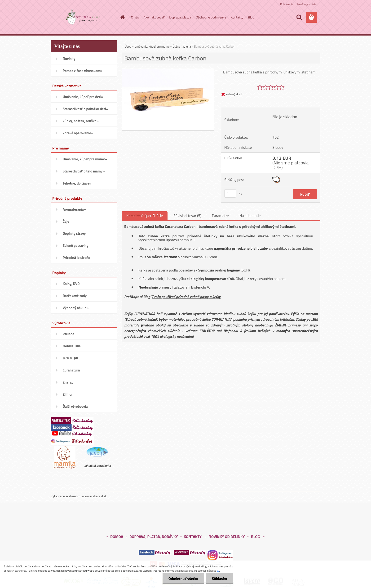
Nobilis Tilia (72, 346)
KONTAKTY (192, 537)
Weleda (68, 334)
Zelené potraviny (75, 246)
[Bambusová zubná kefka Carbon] (168, 71)
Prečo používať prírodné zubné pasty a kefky (186, 297)
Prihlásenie (287, 4)
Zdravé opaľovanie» (78, 133)
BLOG (255, 537)
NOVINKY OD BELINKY (227, 537)
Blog (251, 17)
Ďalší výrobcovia (75, 406)
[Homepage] (122, 17)
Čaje (66, 221)
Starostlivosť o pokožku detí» (85, 109)
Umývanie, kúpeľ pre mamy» (85, 159)
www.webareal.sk (95, 496)
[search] (299, 17)
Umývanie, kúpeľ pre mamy (152, 46)
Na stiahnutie (250, 216)
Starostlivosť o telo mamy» (84, 171)
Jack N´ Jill (70, 358)
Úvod (128, 46)
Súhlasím (219, 579)
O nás (135, 17)
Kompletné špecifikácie (145, 216)
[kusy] (230, 193)
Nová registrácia (307, 4)
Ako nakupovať (154, 17)
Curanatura (71, 370)
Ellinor (68, 394)
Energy (68, 382)
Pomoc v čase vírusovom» (83, 71)
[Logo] (83, 18)
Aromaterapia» (74, 209)
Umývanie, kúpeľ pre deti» (83, 97)
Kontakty (237, 17)
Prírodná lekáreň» (77, 258)
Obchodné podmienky (211, 17)
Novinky (69, 59)
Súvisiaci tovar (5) (187, 216)
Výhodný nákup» (76, 308)
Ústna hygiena (182, 46)
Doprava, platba (180, 17)
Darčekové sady (75, 296)
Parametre (220, 216)
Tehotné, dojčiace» (77, 183)
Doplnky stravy (74, 233)
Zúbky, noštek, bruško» (81, 121)
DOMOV (117, 537)
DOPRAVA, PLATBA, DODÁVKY (154, 537)
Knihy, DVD (71, 284)
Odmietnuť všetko (183, 579)
